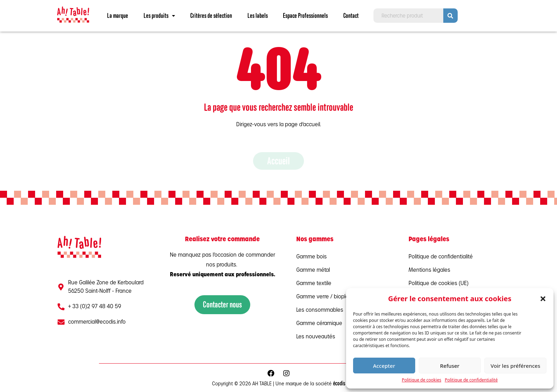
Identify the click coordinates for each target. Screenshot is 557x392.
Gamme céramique (319, 324)
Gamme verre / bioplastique (330, 297)
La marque (118, 16)
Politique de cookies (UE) (439, 284)
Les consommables (320, 310)
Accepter (384, 366)
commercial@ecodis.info (97, 322)
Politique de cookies (422, 380)
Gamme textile (314, 284)
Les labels (258, 16)
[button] (543, 299)
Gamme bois (311, 257)
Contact (351, 16)
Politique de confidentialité (471, 380)
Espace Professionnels (305, 16)
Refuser (450, 366)
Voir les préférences (515, 366)
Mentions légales (429, 270)
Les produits (159, 16)
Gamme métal (313, 270)
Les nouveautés (316, 337)
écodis (339, 383)
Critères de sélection (211, 16)
